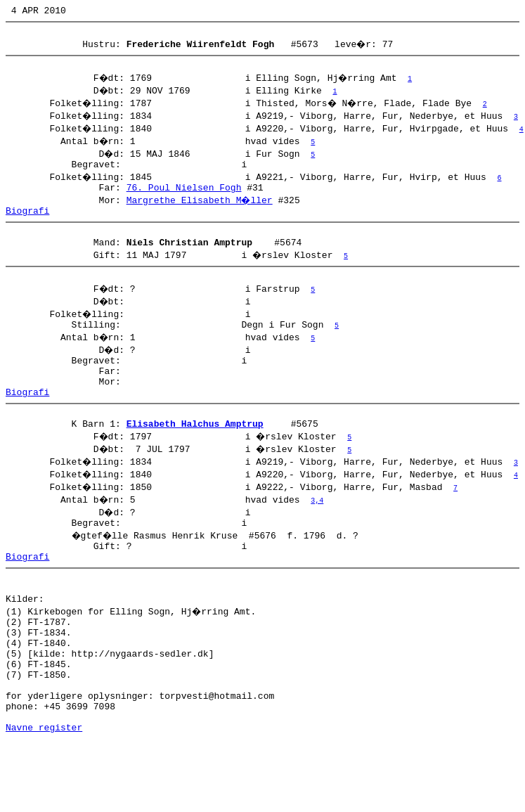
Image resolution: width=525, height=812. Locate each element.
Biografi (27, 223)
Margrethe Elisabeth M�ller (201, 210)
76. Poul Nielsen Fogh (184, 198)
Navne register (44, 797)
